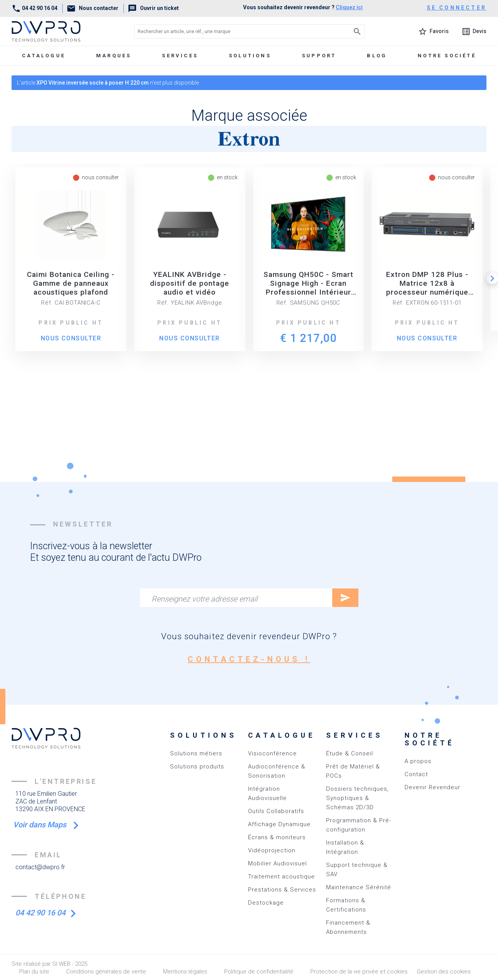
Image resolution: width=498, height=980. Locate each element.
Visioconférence (272, 753)
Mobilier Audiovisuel (277, 863)
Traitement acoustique (281, 877)
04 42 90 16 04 (34, 8)
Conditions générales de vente (106, 972)
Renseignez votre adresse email (204, 599)
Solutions (250, 56)
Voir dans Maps (43, 825)
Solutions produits (197, 767)
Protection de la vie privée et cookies (359, 972)
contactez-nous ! (249, 659)
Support (319, 56)
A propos (418, 761)
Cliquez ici (349, 7)
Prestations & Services (282, 890)
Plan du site (34, 972)
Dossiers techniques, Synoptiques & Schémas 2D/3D (357, 798)
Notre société (447, 56)
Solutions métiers (196, 753)
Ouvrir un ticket (153, 8)
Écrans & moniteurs (277, 837)
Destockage (266, 903)
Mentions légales (185, 972)
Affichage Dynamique (279, 824)
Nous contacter (92, 8)
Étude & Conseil (350, 753)
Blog (377, 56)
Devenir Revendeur (432, 787)
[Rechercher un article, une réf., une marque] (232, 31)
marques (114, 56)
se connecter (457, 8)
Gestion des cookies (444, 972)
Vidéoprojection (272, 850)
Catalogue (44, 56)
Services (180, 56)
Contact (416, 774)
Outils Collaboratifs (276, 811)
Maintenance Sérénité (359, 887)
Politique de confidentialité (259, 972)
